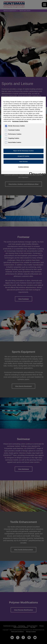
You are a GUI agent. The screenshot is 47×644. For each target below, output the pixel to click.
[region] (23, 135)
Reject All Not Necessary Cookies (23, 151)
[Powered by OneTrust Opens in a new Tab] (37, 173)
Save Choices (23, 162)
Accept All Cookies (23, 156)
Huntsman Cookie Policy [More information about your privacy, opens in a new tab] (20, 121)
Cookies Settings (23, 167)
